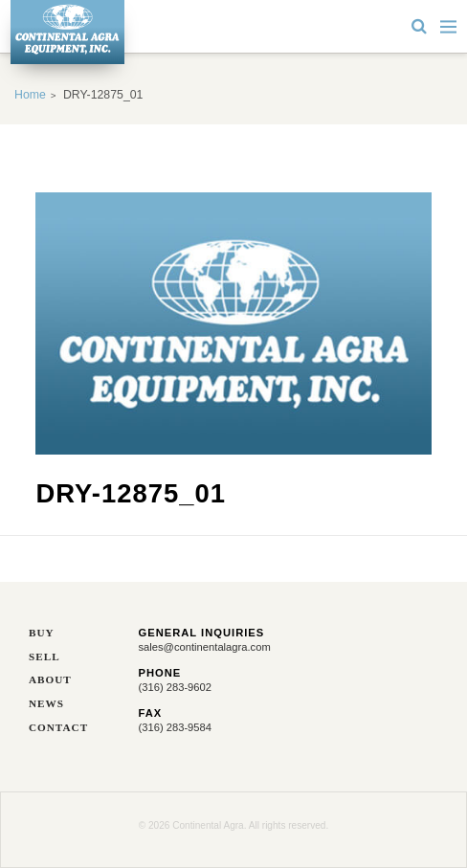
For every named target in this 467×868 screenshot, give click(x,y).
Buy (42, 633)
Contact (58, 728)
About (50, 680)
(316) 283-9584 (176, 727)
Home (30, 95)
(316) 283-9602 (176, 687)
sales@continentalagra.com (205, 647)
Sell (44, 657)
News (46, 704)
